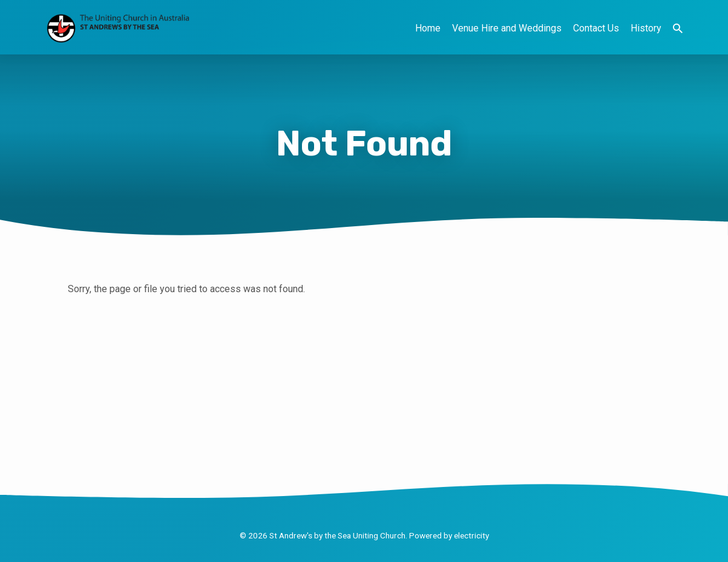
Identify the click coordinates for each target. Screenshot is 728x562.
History (646, 28)
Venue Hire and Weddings (507, 28)
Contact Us (596, 28)
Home (428, 28)
